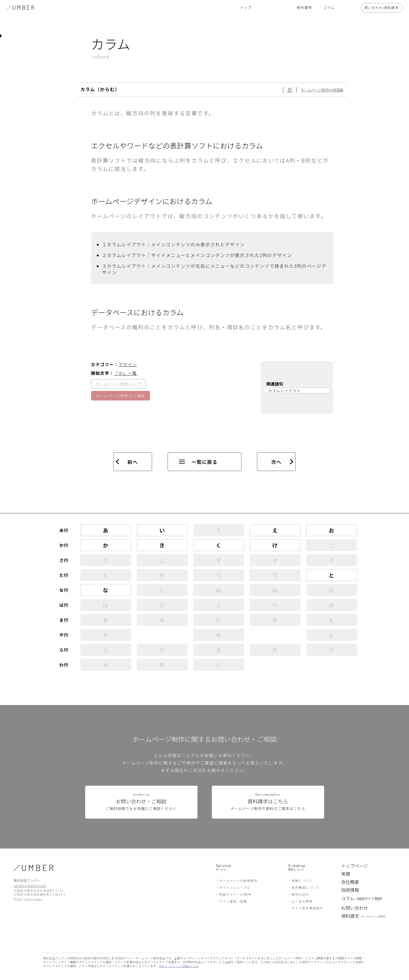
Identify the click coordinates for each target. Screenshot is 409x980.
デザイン (128, 364)
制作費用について (305, 887)
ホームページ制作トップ (118, 384)
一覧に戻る (198, 462)
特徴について (302, 881)
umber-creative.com (30, 885)
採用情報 (350, 890)
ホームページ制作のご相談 (121, 396)
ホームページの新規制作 (238, 881)
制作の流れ (300, 894)
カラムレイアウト (285, 390)
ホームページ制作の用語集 (322, 90)
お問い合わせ (355, 908)
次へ (276, 462)
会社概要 (350, 882)
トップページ (355, 866)
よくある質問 (302, 901)
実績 (346, 874)
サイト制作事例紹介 (307, 908)
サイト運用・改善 (233, 901)
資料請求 (363, 916)
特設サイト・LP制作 (235, 894)
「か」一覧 (126, 373)
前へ (132, 462)
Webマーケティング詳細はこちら (179, 966)
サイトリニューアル (235, 887)
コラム (362, 899)
